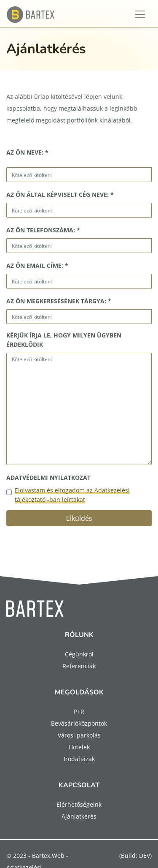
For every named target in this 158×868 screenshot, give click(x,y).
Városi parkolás (79, 735)
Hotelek (79, 747)
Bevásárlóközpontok (79, 723)
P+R (79, 712)
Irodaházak (79, 759)
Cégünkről (79, 654)
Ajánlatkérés (79, 816)
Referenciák (79, 666)
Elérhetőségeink (79, 804)
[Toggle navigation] (140, 14)
